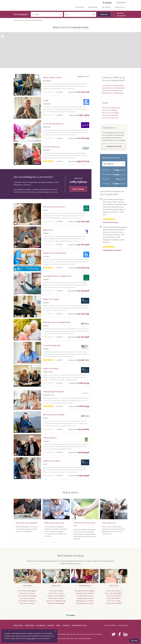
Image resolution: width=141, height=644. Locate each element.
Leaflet (139, 67)
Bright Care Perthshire (52, 461)
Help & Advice (93, 7)
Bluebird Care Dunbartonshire (55, 253)
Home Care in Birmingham (56, 596)
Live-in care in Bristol (114, 598)
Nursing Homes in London (85, 603)
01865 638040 (78, 182)
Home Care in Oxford (56, 591)
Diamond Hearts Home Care (54, 207)
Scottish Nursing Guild (52, 345)
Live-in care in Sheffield (114, 603)
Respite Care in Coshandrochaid (113, 93)
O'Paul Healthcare (50, 438)
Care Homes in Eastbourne (27, 601)
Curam (46, 100)
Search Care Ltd (71, 638)
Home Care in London (56, 593)
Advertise (51, 625)
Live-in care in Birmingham (114, 593)
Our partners (41, 625)
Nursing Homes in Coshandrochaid (113, 88)
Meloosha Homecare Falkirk (54, 415)
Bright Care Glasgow (51, 299)
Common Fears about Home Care (84, 524)
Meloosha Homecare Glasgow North (57, 322)
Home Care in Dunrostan (110, 118)
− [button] (2, 37)
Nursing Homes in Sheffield (85, 593)
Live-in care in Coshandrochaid (112, 90)
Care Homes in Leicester (27, 593)
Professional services (79, 625)
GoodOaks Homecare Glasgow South (57, 276)
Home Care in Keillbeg (109, 110)
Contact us (66, 625)
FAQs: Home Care (109, 523)
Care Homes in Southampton (27, 596)
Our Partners (106, 7)
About (58, 625)
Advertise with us (121, 2)
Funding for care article (114, 146)
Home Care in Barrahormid (111, 108)
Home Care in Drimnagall (110, 113)
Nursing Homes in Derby (85, 598)
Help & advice (29, 625)
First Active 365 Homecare (53, 124)
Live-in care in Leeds (114, 601)
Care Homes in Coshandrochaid (112, 85)
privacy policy (31, 638)
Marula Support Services (53, 77)
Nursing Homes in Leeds (85, 596)
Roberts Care (48, 230)
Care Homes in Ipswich (27, 598)
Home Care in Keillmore (110, 115)
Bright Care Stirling (51, 368)
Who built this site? (85, 638)
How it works (80, 7)
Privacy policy (123, 625)
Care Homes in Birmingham (27, 591)
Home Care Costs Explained (26, 523)
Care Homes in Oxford (27, 603)
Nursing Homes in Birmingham (85, 591)
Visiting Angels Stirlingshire (54, 392)
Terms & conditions (110, 625)
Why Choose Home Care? (54, 523)
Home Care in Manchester (56, 603)
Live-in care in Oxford (114, 596)
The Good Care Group (52, 147)
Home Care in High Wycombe (56, 601)
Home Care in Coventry (56, 598)
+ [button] (2, 35)
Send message (78, 189)
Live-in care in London (114, 591)
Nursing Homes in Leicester (85, 601)
